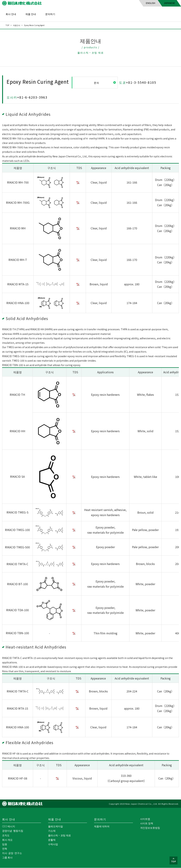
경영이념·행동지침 (13, 831)
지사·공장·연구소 (12, 853)
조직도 (6, 835)
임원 (5, 844)
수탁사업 (53, 844)
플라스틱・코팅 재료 (59, 835)
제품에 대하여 (102, 826)
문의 (97, 83)
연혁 (5, 849)
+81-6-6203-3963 (32, 97)
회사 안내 (11, 14)
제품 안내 (31, 14)
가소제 (52, 831)
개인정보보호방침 (150, 828)
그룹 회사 (7, 858)
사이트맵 (145, 819)
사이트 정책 (146, 824)
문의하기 (50, 14)
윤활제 (52, 840)
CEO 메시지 (9, 826)
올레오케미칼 (56, 826)
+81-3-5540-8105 (141, 82)
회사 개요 (7, 840)
